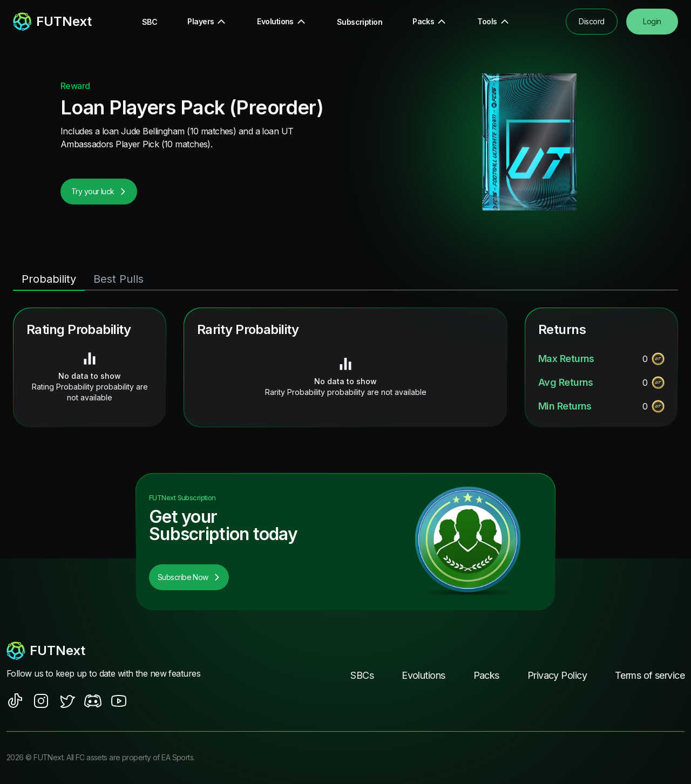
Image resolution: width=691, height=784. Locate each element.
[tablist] (345, 279)
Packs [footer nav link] (486, 675)
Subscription (360, 22)
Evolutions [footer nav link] (423, 675)
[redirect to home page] (52, 22)
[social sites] (15, 701)
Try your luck (99, 191)
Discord (591, 21)
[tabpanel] (345, 367)
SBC (150, 22)
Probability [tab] (49, 279)
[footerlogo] (108, 651)
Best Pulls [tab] (118, 279)
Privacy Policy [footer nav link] (557, 675)
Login (652, 21)
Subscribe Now (189, 577)
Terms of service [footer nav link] (650, 675)
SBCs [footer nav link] (362, 675)
